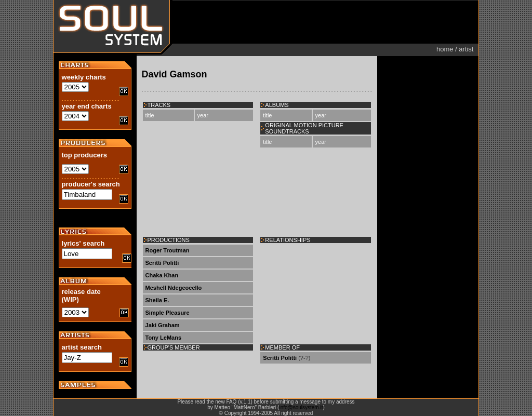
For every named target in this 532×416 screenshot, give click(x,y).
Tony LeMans (163, 338)
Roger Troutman (168, 250)
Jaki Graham (163, 325)
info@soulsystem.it (301, 407)
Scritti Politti (162, 263)
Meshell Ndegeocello (174, 288)
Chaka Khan (162, 275)
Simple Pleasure (168, 313)
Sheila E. (157, 300)
